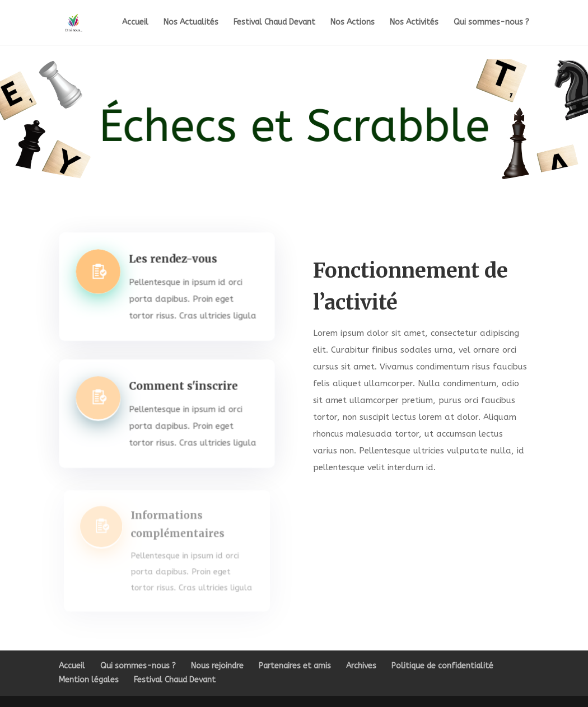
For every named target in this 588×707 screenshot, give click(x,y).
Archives (361, 666)
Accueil (135, 23)
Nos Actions (353, 23)
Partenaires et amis (295, 666)
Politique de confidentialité (442, 666)
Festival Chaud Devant (274, 23)
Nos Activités (414, 23)
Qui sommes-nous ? (491, 23)
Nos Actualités (191, 23)
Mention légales (89, 680)
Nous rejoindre (217, 666)
